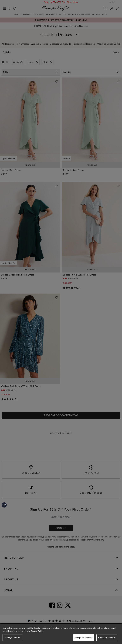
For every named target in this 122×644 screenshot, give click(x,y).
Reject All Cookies (107, 637)
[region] (61, 634)
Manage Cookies (12, 637)
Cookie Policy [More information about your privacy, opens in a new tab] (37, 631)
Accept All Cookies (84, 637)
